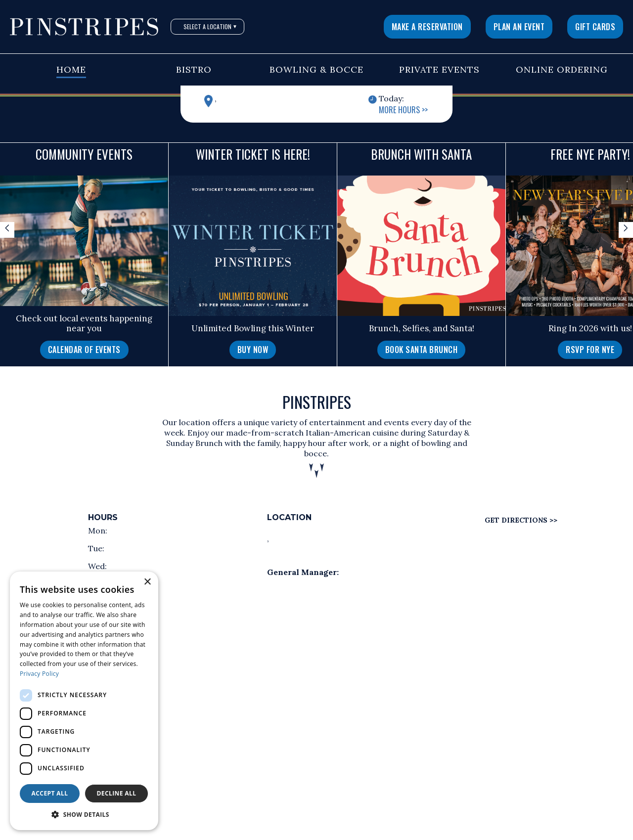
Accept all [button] (50, 793)
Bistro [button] (194, 69)
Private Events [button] (439, 69)
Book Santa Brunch (422, 350)
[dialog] (84, 701)
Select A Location (210, 26)
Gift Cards (595, 27)
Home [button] (71, 69)
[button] (84, 815)
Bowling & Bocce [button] (316, 69)
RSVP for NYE (590, 350)
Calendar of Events (84, 350)
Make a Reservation (427, 27)
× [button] (147, 582)
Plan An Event (519, 27)
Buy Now (253, 350)
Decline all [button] (117, 793)
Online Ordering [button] (562, 69)
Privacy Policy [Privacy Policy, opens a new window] (39, 674)
